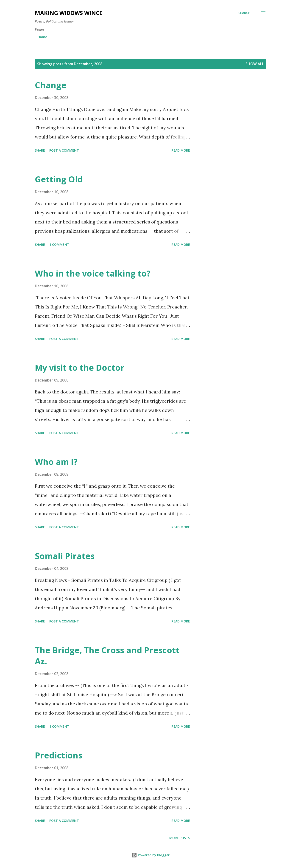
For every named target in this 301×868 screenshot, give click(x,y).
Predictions (59, 755)
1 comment (59, 245)
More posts (180, 838)
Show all (255, 64)
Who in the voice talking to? (93, 273)
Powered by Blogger (150, 855)
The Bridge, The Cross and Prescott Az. (107, 656)
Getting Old (59, 179)
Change (51, 85)
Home (42, 37)
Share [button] (40, 150)
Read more (181, 150)
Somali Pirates (65, 556)
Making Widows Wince (69, 13)
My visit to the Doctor (80, 368)
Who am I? (56, 462)
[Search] (244, 13)
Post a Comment (64, 150)
